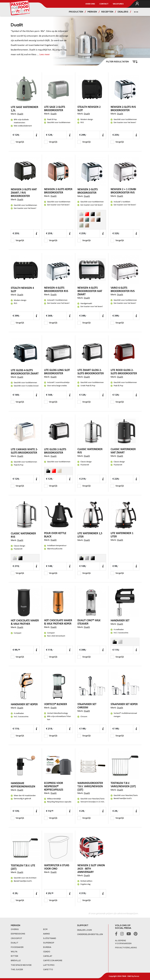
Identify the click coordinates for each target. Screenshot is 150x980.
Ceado (47, 952)
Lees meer (45, 55)
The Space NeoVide (21, 965)
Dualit (20, 114)
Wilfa (14, 952)
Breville (16, 961)
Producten (76, 12)
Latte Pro (49, 965)
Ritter (14, 956)
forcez (137, 976)
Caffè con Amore (53, 961)
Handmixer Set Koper (24, 705)
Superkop (49, 943)
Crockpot (16, 938)
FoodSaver (17, 947)
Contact (104, 4)
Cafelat (48, 956)
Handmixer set (120, 621)
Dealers (123, 12)
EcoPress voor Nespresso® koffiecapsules (54, 787)
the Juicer (17, 970)
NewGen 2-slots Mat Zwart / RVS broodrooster (24, 193)
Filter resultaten (118, 62)
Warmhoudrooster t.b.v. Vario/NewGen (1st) (90, 787)
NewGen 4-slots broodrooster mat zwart (90, 291)
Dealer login (84, 930)
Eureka (47, 947)
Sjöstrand (50, 938)
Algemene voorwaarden (123, 942)
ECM (45, 929)
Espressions (18, 934)
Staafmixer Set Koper (124, 704)
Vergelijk (17, 142)
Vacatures (118, 4)
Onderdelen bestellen (90, 934)
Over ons (90, 4)
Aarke (46, 934)
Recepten (107, 12)
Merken (92, 12)
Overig (15, 929)
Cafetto (48, 970)
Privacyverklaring (126, 948)
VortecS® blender (56, 704)
